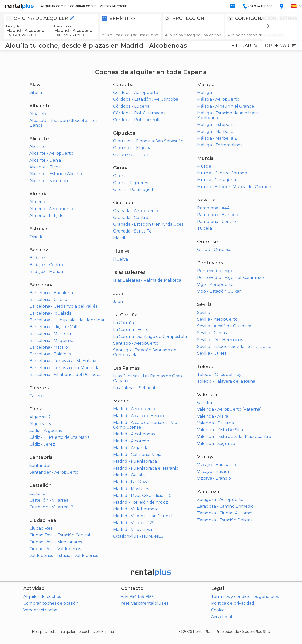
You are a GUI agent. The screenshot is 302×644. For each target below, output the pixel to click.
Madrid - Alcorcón (131, 441)
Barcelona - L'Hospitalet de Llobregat (67, 320)
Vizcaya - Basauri (214, 471)
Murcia (204, 166)
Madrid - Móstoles (131, 489)
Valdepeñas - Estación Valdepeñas (64, 556)
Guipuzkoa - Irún (131, 155)
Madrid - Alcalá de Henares (140, 416)
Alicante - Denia (45, 160)
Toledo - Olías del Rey (219, 375)
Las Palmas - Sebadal (134, 388)
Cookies (219, 610)
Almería (37, 202)
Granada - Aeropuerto (136, 211)
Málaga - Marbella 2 (217, 138)
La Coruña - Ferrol (132, 330)
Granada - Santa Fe (132, 231)
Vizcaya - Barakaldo (217, 465)
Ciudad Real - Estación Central (60, 535)
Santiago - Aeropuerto (136, 343)
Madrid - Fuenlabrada (135, 461)
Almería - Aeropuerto (51, 209)
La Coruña (124, 323)
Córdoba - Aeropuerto (136, 93)
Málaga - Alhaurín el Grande (226, 106)
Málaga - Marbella (215, 131)
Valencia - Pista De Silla (220, 430)
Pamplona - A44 (213, 208)
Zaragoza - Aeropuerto (220, 499)
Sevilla (204, 312)
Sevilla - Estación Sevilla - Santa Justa (234, 346)
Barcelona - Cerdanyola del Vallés (63, 306)
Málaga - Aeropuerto (218, 99)
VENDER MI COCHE (113, 6)
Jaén (118, 302)
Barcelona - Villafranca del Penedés (65, 375)
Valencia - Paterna (215, 423)
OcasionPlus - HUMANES (138, 536)
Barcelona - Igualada (50, 313)
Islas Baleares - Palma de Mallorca (147, 280)
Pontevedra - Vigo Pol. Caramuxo (230, 278)
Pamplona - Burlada (218, 215)
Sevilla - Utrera (212, 353)
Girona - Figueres (131, 183)
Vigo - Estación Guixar (219, 291)
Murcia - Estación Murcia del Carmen (234, 187)
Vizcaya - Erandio (214, 478)
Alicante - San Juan (49, 181)
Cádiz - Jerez (42, 444)
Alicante (38, 147)
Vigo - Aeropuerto (215, 284)
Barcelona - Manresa (50, 334)
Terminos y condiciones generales (245, 596)
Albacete (38, 114)
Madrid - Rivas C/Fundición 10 (142, 495)
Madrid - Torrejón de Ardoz (141, 502)
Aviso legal (222, 617)
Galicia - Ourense (214, 250)
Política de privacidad (233, 603)
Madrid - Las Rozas (132, 482)
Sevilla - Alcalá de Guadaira (224, 326)
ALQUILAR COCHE (54, 6)
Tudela (204, 228)
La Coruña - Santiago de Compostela (150, 336)
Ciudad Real (42, 528)
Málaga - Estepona (216, 125)
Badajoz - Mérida (46, 272)
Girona (120, 176)
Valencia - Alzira (213, 416)
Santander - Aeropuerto (54, 472)
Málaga (204, 93)
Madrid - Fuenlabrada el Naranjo (146, 468)
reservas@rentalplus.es (145, 603)
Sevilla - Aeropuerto (217, 319)
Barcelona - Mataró (49, 347)
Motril (119, 238)
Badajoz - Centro (46, 265)
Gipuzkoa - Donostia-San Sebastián (148, 141)
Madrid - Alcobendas (134, 434)
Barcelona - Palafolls (50, 354)
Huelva (121, 259)
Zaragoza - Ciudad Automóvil (226, 513)
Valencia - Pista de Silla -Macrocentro (234, 437)
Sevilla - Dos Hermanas (220, 340)
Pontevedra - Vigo (215, 271)
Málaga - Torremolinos (220, 145)
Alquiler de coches (42, 596)
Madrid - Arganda (131, 448)
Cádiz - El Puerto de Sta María (60, 437)
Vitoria (36, 93)
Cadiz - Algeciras (45, 431)
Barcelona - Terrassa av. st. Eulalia (63, 361)
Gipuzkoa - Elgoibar (133, 148)
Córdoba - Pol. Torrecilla (137, 120)
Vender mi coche (40, 610)
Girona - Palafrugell (133, 189)
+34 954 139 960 (137, 596)
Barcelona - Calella (48, 300)
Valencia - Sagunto (216, 443)
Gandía (204, 403)
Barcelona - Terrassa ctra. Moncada (64, 368)
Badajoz (37, 258)
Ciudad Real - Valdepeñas (55, 549)
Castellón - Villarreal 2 (51, 507)
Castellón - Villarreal (50, 500)
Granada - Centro (131, 217)
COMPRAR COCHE (83, 6)
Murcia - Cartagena (216, 180)
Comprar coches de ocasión (51, 603)
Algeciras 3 (40, 424)
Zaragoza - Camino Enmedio (225, 506)
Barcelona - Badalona (51, 293)
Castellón (39, 493)
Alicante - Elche (45, 167)
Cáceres (37, 396)
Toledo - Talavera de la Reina (226, 381)
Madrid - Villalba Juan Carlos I (143, 516)
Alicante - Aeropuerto (51, 153)
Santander (40, 465)
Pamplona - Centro (216, 222)
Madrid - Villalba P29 (134, 523)
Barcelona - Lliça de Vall (53, 327)
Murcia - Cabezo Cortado (222, 173)
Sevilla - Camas (212, 333)
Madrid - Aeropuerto (134, 409)
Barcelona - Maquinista (52, 340)
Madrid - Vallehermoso (136, 509)
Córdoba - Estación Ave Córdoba (146, 99)
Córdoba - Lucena (131, 106)
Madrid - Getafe (129, 475)
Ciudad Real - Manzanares (56, 542)
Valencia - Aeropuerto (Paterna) (229, 409)
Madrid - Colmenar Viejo (137, 455)
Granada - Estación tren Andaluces (148, 224)
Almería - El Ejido (47, 215)
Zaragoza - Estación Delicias (225, 520)
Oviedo (37, 237)
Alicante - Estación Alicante (56, 174)
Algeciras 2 (40, 417)
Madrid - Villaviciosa (133, 530)
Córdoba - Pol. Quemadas (139, 113)
